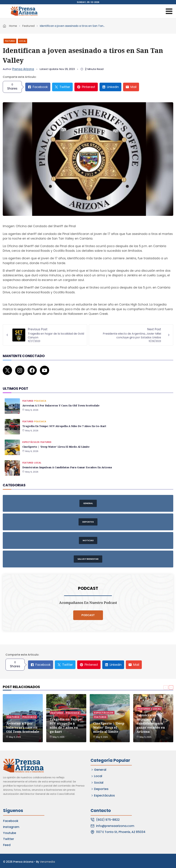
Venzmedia (47, 860)
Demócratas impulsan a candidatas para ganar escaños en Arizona (65, 461)
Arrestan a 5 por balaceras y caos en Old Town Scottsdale (59, 400)
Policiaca (40, 395)
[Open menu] (169, 11)
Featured (28, 26)
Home (13, 26)
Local (23, 41)
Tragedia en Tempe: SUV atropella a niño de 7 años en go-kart (63, 420)
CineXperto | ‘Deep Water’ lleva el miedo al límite (55, 441)
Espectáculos (31, 436)
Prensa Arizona (23, 69)
